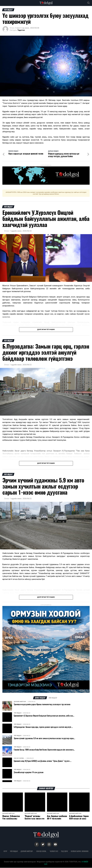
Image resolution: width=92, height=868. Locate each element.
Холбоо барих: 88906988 (80, 851)
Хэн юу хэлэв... (42, 851)
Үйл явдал (14, 851)
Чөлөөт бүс (54, 851)
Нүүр (5, 851)
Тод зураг (64, 851)
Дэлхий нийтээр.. (27, 851)
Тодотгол (21, 30)
